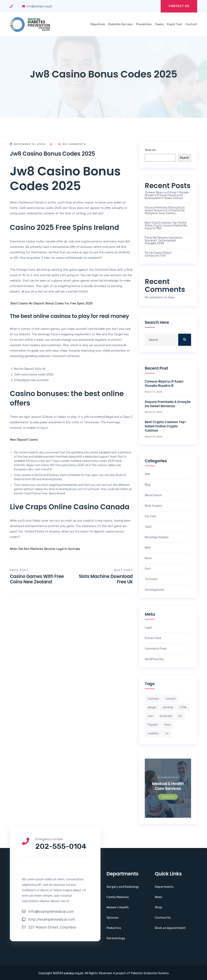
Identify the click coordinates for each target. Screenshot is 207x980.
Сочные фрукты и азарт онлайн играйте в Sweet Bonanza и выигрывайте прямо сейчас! (167, 195)
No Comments (72, 144)
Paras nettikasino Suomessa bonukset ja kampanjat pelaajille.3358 (164, 241)
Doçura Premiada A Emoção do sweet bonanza (168, 404)
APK (147, 474)
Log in (149, 628)
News (148, 558)
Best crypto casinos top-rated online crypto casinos (166, 426)
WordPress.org (154, 659)
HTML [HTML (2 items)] (183, 707)
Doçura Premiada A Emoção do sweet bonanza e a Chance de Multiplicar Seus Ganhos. (165, 211)
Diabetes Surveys (121, 24)
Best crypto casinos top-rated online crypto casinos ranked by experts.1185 (166, 226)
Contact (191, 24)
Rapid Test (175, 24)
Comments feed (156, 649)
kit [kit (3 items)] (180, 716)
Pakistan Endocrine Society (150, 973)
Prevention (144, 24)
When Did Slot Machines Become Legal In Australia (45, 549)
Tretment (151, 579)
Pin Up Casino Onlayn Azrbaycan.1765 (158, 254)
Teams (159, 24)
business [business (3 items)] (153, 699)
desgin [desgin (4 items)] (152, 707)
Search (150, 150)
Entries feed (153, 638)
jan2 (148, 527)
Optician (113, 918)
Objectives (98, 24)
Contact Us (179, 6)
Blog (148, 485)
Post (148, 569)
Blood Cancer (153, 495)
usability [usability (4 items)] (153, 733)
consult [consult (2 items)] (171, 699)
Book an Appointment (170, 928)
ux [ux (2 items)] (167, 733)
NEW (148, 548)
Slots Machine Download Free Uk (106, 579)
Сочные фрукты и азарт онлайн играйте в (164, 384)
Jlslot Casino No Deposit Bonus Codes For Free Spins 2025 (51, 303)
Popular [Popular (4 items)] (153, 725)
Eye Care (151, 516)
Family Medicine (118, 897)
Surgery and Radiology (123, 887)
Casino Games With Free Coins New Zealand (37, 579)
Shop (158, 907)
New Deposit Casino (24, 440)
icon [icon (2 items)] (151, 716)
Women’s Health (118, 907)
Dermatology (116, 938)
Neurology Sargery (157, 537)
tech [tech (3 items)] (167, 725)
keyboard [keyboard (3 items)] (166, 716)
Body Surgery (154, 506)
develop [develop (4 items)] (168, 707)
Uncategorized (154, 590)
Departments (164, 887)
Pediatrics (114, 928)
